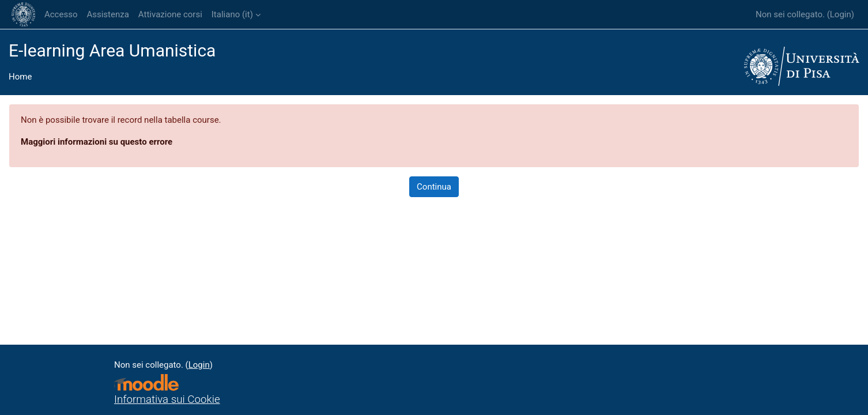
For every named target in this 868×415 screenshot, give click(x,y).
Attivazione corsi (170, 14)
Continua (434, 187)
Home (20, 77)
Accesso (61, 14)
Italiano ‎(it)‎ (232, 14)
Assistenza (107, 14)
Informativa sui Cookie (167, 399)
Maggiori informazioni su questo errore (97, 142)
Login (841, 14)
